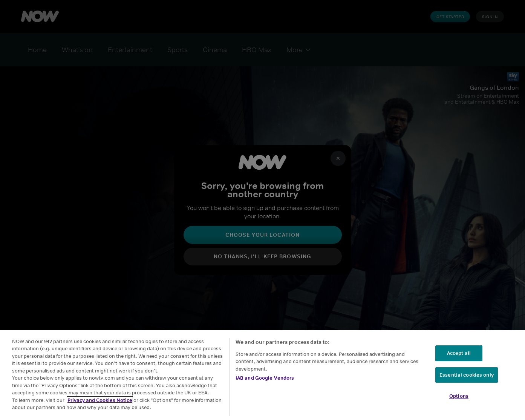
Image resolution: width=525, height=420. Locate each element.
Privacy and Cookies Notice (100, 400)
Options (459, 396)
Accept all (459, 353)
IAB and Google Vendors (265, 378)
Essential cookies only (467, 375)
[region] (262, 375)
